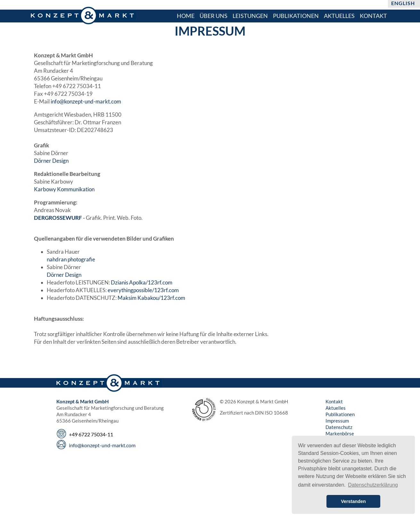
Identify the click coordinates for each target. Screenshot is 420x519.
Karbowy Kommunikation (64, 189)
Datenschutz (339, 427)
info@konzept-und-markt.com (86, 101)
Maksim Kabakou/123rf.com (151, 298)
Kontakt (334, 401)
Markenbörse (340, 433)
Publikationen (340, 414)
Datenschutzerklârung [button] (373, 485)
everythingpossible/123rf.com (143, 290)
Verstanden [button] (353, 501)
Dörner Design (51, 161)
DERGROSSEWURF (58, 218)
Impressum (337, 421)
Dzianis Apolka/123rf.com (142, 282)
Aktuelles (336, 408)
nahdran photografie (71, 259)
